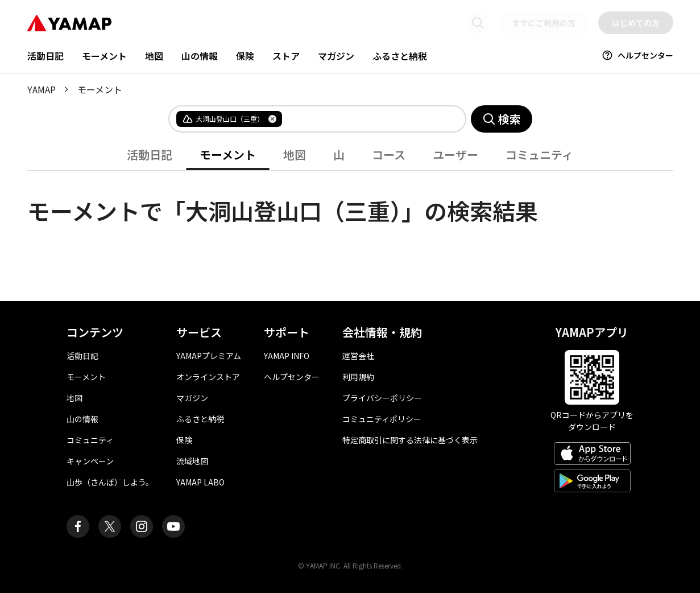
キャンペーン (90, 461)
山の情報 (200, 56)
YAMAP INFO (287, 356)
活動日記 (45, 56)
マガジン (336, 56)
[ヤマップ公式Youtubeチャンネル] (173, 526)
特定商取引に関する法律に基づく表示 (410, 440)
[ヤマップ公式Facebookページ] (78, 526)
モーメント (104, 56)
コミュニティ (539, 155)
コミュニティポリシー (382, 419)
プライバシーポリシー (382, 398)
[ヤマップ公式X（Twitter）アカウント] (110, 526)
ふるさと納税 (400, 56)
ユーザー (455, 155)
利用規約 (358, 377)
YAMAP (42, 89)
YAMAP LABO (200, 482)
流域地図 (192, 461)
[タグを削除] (272, 119)
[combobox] (365, 119)
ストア (286, 56)
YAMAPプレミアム (209, 356)
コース (389, 155)
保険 (245, 56)
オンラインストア (208, 377)
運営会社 (358, 356)
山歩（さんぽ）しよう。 (110, 482)
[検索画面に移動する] (478, 23)
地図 (154, 56)
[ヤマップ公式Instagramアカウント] (142, 526)
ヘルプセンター (637, 55)
